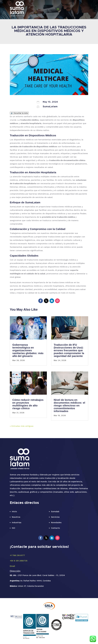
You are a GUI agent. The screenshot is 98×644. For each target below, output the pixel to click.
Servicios (55, 517)
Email (12, 566)
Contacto (55, 528)
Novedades (56, 523)
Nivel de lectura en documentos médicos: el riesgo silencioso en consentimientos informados (69, 405)
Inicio (14, 512)
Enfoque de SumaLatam (25, 202)
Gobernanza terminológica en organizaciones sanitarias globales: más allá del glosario (28, 350)
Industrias (17, 523)
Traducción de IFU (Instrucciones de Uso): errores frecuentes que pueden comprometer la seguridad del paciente (69, 350)
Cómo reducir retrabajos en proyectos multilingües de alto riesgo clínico (28, 404)
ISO (14, 528)
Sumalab (55, 512)
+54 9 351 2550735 (19, 561)
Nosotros (16, 517)
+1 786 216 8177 (17, 555)
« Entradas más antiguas (22, 426)
